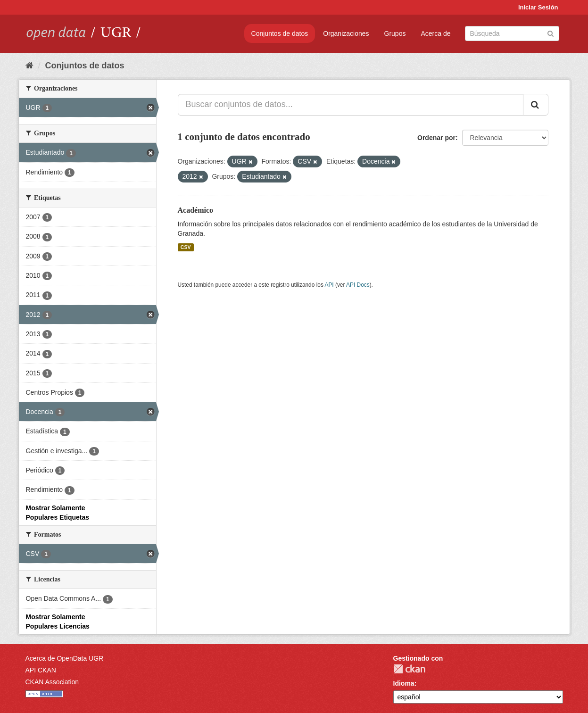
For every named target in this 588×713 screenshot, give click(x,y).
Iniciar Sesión (538, 7)
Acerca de (435, 33)
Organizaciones (346, 33)
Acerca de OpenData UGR (65, 658)
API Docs (358, 285)
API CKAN (41, 670)
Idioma (404, 683)
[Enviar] (551, 33)
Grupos (395, 33)
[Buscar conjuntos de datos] (512, 33)
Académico (196, 210)
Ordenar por (436, 138)
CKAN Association (52, 682)
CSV (186, 247)
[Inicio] (29, 66)
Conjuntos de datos (280, 33)
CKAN (409, 669)
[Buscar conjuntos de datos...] (351, 105)
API (329, 285)
